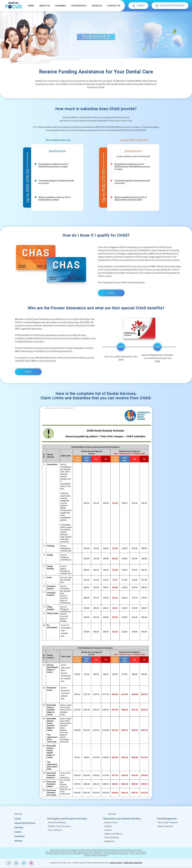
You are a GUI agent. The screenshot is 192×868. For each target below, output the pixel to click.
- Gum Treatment (54, 830)
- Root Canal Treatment (167, 823)
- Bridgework (109, 841)
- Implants (108, 826)
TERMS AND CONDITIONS (133, 863)
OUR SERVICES (79, 6)
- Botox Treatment (165, 826)
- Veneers (108, 830)
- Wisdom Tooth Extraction (59, 826)
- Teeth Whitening (111, 838)
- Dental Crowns (110, 823)
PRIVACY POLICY (116, 863)
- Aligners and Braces (113, 834)
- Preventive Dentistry (56, 823)
